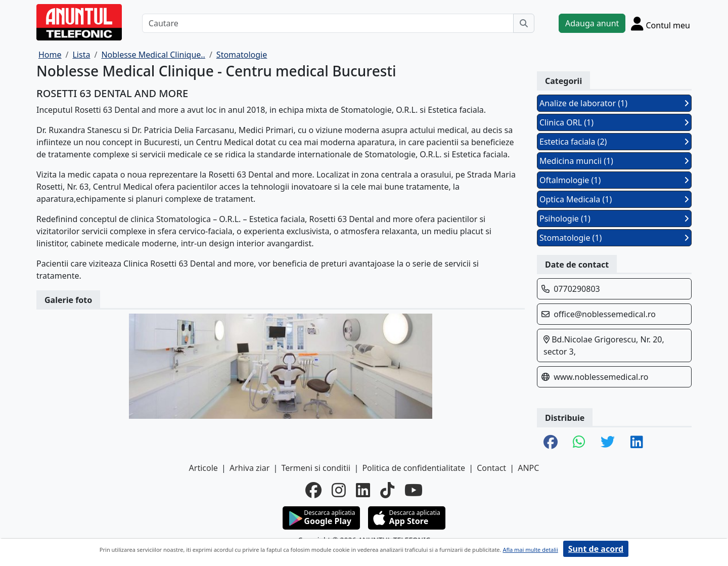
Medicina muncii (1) (614, 161)
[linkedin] (363, 490)
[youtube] (414, 490)
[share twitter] (608, 443)
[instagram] (339, 490)
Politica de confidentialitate (414, 468)
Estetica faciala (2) (614, 142)
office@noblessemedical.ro (605, 314)
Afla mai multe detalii (530, 550)
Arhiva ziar (249, 468)
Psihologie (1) (614, 219)
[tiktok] (387, 490)
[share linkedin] (637, 443)
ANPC (528, 468)
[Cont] (661, 23)
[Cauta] (524, 23)
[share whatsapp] (579, 443)
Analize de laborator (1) (614, 103)
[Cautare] (328, 23)
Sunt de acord (596, 549)
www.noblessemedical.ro (601, 377)
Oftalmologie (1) (614, 180)
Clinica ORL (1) (614, 122)
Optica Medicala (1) (614, 199)
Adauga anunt (592, 23)
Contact (491, 468)
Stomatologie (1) (614, 238)
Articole (203, 468)
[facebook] (313, 490)
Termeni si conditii (316, 468)
